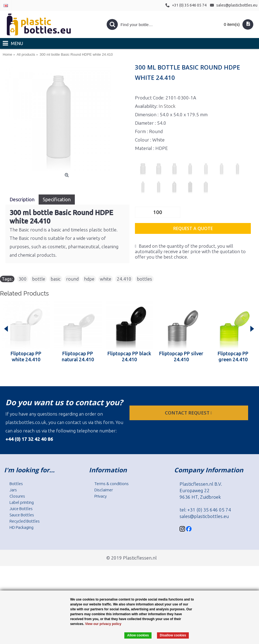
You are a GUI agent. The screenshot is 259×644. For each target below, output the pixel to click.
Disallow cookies (173, 635)
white (106, 279)
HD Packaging (21, 527)
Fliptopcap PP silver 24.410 (181, 356)
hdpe (89, 279)
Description (22, 199)
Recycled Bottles (25, 521)
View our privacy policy (103, 624)
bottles (144, 279)
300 (23, 279)
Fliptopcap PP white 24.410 (26, 356)
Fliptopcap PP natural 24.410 (78, 356)
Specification (57, 199)
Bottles (16, 484)
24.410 (124, 279)
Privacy (101, 496)
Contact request (189, 413)
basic (56, 279)
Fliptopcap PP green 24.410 (233, 356)
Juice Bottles (21, 509)
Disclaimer (104, 490)
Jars (13, 490)
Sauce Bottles (22, 515)
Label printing (22, 502)
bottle (39, 279)
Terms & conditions (112, 484)
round (72, 279)
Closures (17, 496)
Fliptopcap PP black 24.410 (129, 356)
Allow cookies (138, 635)
